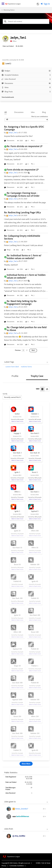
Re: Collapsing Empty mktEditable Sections (22, 238)
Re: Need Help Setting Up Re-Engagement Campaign (22, 303)
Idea (33, 112)
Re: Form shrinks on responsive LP (25, 147)
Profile (15, 376)
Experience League (14, 4)
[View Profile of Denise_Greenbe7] (22, 809)
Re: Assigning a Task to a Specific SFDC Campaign (24, 128)
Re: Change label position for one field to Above (27, 329)
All (5, 112)
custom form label (12, 367)
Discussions (19, 112)
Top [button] (43, 863)
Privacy (4, 866)
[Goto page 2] (27, 350)
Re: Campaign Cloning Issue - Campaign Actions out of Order (23, 195)
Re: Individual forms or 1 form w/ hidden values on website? (24, 257)
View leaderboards (8, 97)
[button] (5, 21)
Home (38, 863)
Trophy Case (37, 376)
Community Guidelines (17, 866)
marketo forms (26, 367)
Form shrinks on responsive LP (23, 170)
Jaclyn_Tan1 (13, 133)
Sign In (47, 4)
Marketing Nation (9, 10)
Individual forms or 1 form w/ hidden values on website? (26, 277)
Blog (44, 112)
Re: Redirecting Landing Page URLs (22, 213)
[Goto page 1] (23, 350)
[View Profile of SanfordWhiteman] (22, 817)
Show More (26, 764)
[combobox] (26, 21)
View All (26, 362)
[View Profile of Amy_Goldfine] (20, 836)
